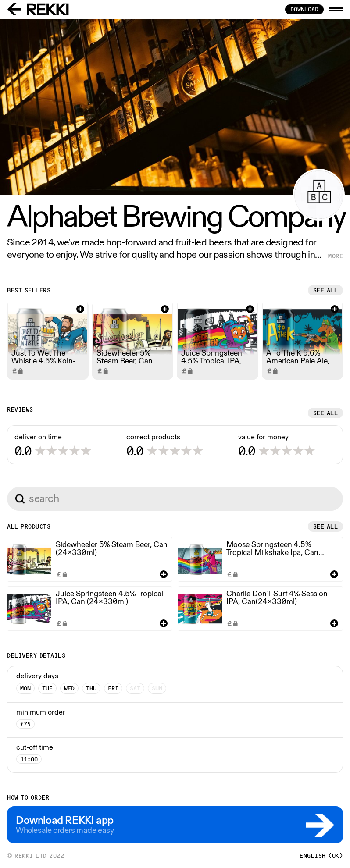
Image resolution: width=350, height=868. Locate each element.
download (304, 9)
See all (326, 290)
